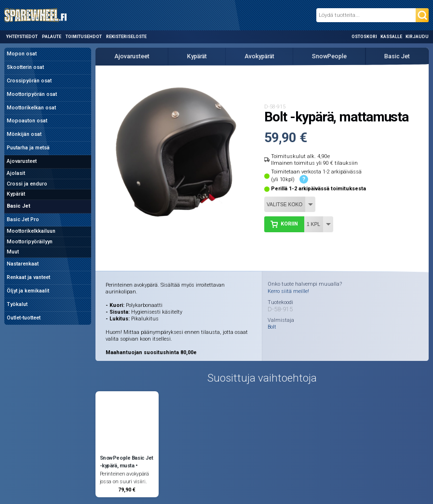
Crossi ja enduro (27, 184)
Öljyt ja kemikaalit (28, 291)
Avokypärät (259, 56)
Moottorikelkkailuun (31, 231)
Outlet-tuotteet (24, 318)
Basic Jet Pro (23, 219)
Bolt (272, 327)
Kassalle (391, 37)
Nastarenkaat (23, 264)
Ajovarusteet (22, 161)
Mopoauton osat (27, 121)
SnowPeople (329, 56)
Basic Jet (19, 206)
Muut (13, 252)
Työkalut (17, 304)
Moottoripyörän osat (32, 94)
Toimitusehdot (84, 37)
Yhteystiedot (22, 37)
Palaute (52, 37)
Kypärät (16, 194)
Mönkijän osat (24, 134)
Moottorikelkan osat (31, 108)
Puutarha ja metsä (28, 148)
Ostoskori (364, 37)
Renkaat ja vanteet (28, 277)
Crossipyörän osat (29, 81)
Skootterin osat (25, 67)
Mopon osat (22, 54)
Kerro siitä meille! (288, 291)
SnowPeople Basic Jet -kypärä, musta (127, 462)
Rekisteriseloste (126, 37)
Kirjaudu (417, 37)
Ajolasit (16, 173)
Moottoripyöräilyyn (30, 242)
